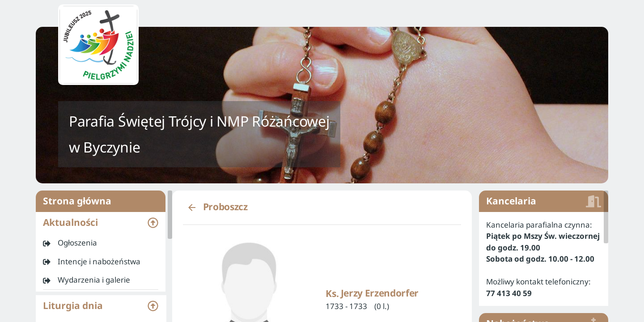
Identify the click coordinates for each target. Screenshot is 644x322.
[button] (101, 223)
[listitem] (101, 243)
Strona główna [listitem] (101, 201)
